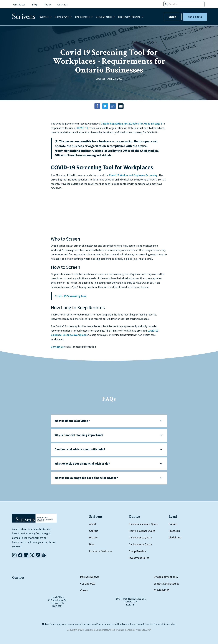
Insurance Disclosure (101, 551)
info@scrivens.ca (90, 577)
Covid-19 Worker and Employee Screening (133, 175)
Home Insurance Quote (142, 531)
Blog (92, 544)
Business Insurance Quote (143, 524)
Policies (173, 524)
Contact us (57, 347)
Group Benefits (137, 551)
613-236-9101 (88, 584)
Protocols (174, 531)
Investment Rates (139, 558)
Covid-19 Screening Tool (71, 296)
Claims (84, 590)
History (93, 537)
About (93, 524)
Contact (94, 531)
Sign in (173, 17)
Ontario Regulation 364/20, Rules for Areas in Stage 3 (131, 124)
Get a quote (195, 17)
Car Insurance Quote (140, 537)
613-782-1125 (162, 590)
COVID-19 (83, 128)
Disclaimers (175, 537)
